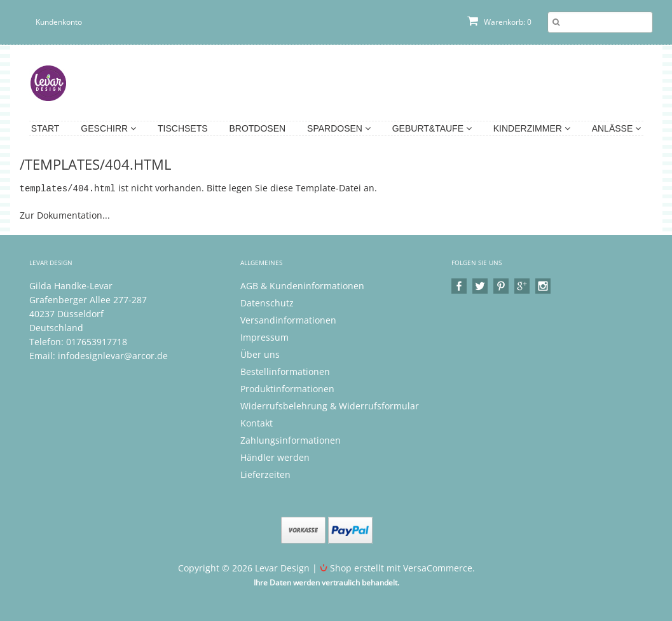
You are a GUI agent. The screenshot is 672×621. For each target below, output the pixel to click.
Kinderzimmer (532, 128)
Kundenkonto (59, 22)
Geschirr (108, 128)
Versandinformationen (288, 319)
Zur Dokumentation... (65, 215)
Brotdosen (257, 128)
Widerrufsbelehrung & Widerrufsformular (330, 405)
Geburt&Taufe (432, 128)
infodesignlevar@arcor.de (113, 355)
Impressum (264, 337)
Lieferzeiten (265, 474)
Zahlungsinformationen (291, 440)
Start (45, 128)
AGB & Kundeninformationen (302, 285)
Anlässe (616, 128)
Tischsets (183, 128)
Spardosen (339, 128)
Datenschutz (267, 302)
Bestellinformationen (285, 371)
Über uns (260, 354)
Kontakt (257, 422)
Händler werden (275, 457)
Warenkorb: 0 (499, 22)
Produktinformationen (287, 388)
